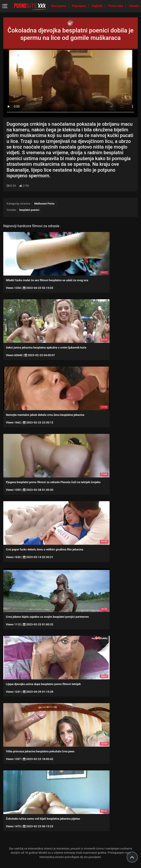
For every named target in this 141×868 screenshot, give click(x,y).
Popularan (79, 6)
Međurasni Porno (44, 204)
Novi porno (59, 6)
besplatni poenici (29, 210)
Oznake (134, 6)
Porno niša (116, 6)
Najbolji (97, 6)
